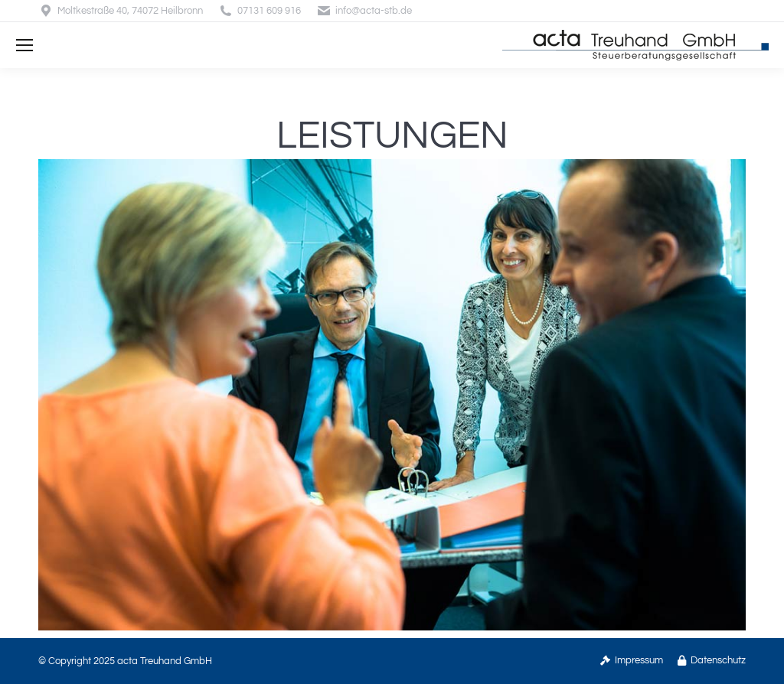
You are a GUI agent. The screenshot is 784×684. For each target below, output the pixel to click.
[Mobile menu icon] (24, 45)
